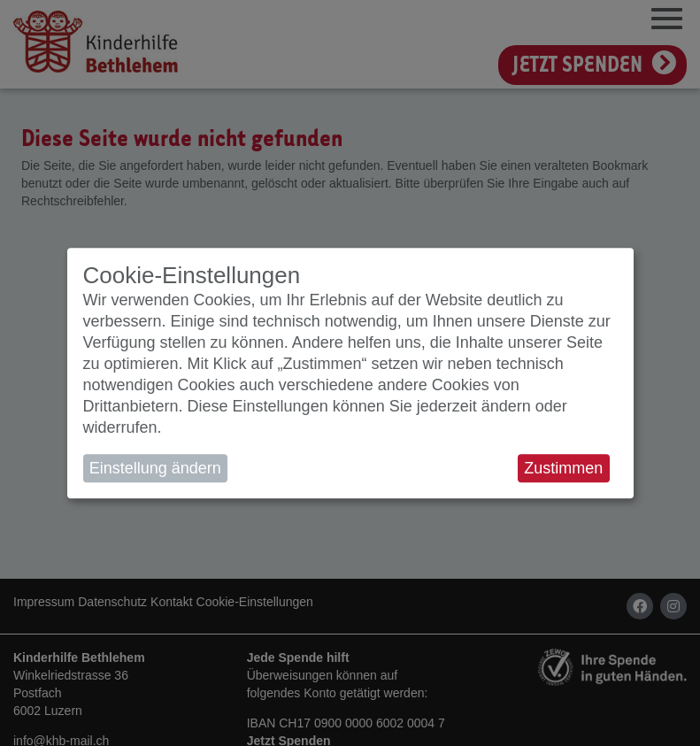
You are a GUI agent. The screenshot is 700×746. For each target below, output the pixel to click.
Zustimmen (563, 468)
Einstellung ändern (155, 468)
